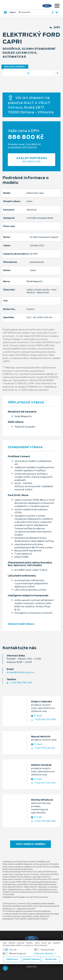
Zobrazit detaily (45, 953)
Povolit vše (51, 959)
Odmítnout (12, 959)
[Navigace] (57, 6)
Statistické (47, 950)
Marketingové (17, 953)
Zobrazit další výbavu (21, 624)
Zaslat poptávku (32, 160)
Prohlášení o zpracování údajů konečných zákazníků (32, 965)
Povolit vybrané (31, 959)
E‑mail (37, 716)
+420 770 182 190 (43, 821)
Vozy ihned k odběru (31, 844)
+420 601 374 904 (44, 719)
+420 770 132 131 (43, 748)
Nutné (13, 950)
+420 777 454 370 (43, 783)
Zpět (55, 28)
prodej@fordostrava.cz (20, 672)
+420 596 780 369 (19, 683)
